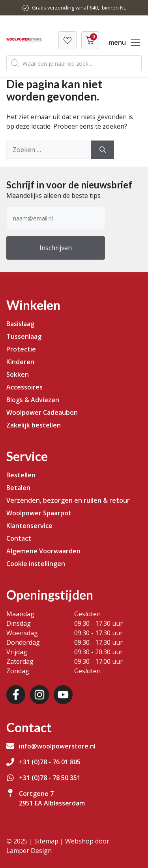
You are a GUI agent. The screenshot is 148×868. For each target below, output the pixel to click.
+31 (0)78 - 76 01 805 (50, 762)
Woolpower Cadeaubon (42, 412)
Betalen (18, 488)
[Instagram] (39, 695)
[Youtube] (63, 695)
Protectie (21, 349)
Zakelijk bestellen (34, 425)
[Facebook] (16, 695)
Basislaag (20, 324)
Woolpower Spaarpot (39, 513)
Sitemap (46, 841)
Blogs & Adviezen (33, 400)
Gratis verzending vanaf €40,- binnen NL (79, 8)
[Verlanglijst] (67, 40)
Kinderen (20, 362)
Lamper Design (29, 851)
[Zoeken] (103, 150)
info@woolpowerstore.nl (57, 746)
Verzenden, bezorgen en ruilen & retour (68, 500)
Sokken (18, 374)
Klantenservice (29, 526)
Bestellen (21, 475)
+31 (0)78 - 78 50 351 (50, 778)
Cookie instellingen (36, 564)
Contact (19, 538)
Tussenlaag (24, 336)
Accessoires (24, 387)
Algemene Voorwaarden (43, 551)
